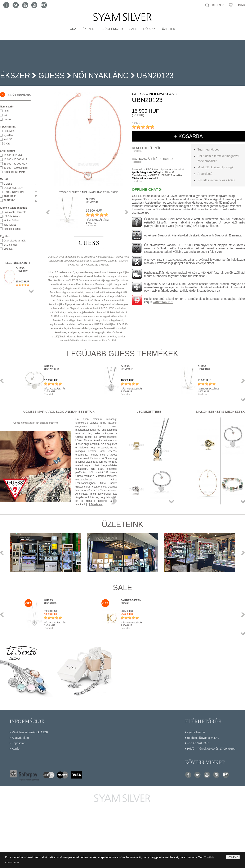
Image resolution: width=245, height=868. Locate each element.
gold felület (10, 225)
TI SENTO (9, 200)
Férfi (6, 111)
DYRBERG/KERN (14, 192)
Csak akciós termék (15, 241)
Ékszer (89, 29)
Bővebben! (96, 504)
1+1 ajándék (10, 245)
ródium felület (11, 221)
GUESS (52, 76)
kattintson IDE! (163, 302)
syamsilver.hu (196, 732)
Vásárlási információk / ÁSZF (216, 180)
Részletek (137, 151)
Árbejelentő (205, 174)
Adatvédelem (20, 738)
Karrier (16, 749)
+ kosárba (189, 136)
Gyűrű (7, 144)
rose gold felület (12, 229)
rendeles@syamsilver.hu (203, 738)
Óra (73, 29)
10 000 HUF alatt (13, 155)
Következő (125, 212)
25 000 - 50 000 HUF (15, 164)
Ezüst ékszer (112, 29)
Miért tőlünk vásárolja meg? (215, 167)
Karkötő (8, 139)
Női (5, 115)
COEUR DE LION (14, 188)
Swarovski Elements (15, 212)
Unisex (7, 119)
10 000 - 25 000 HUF (15, 160)
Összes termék (31, 291)
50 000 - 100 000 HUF (16, 168)
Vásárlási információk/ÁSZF (30, 732)
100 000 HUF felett (14, 172)
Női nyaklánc (101, 76)
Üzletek (168, 29)
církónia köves (12, 216)
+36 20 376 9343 (198, 743)
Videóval (8, 249)
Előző (49, 212)
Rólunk (149, 29)
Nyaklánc (9, 135)
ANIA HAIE (10, 196)
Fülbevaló (9, 131)
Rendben (233, 857)
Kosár (240, 5)
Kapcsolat (18, 743)
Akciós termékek (15, 95)
